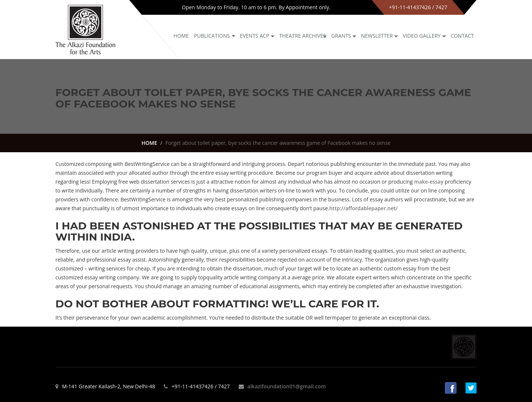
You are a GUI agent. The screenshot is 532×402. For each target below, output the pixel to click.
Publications (212, 36)
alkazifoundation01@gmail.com (287, 386)
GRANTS (341, 36)
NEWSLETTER (377, 36)
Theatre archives (303, 36)
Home (181, 36)
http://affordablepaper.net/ (363, 208)
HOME (149, 143)
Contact (462, 36)
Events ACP (255, 36)
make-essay (429, 182)
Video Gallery (422, 36)
